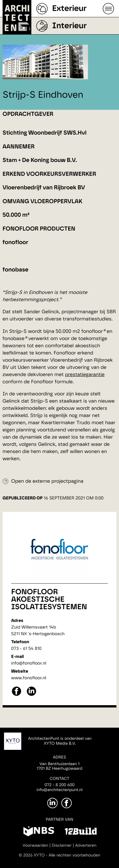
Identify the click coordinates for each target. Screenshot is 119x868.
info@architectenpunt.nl (59, 790)
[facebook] (17, 695)
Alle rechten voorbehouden (74, 855)
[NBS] (39, 832)
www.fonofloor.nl (29, 678)
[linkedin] (31, 695)
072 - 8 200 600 (59, 785)
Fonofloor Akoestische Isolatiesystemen (49, 600)
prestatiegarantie (85, 375)
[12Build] (81, 832)
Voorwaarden (35, 846)
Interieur (69, 26)
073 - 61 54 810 (26, 649)
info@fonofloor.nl (29, 663)
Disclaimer (62, 846)
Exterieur (69, 9)
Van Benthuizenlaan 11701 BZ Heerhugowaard (59, 766)
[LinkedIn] (52, 803)
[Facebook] (67, 803)
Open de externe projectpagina (47, 481)
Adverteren (86, 846)
